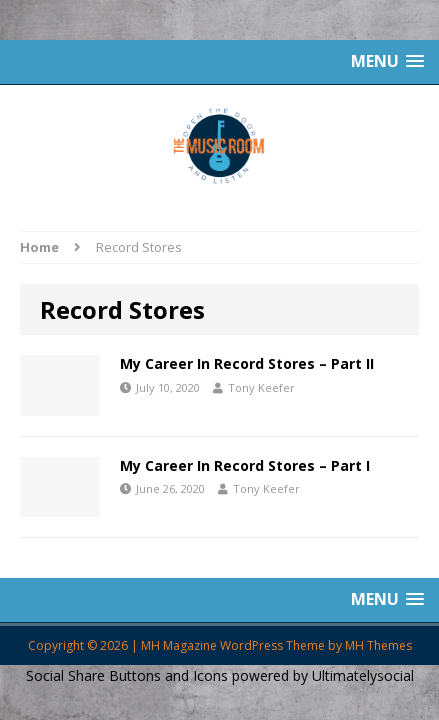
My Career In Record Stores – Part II (247, 363)
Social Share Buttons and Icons (127, 675)
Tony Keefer (261, 387)
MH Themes (378, 645)
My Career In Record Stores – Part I (245, 465)
